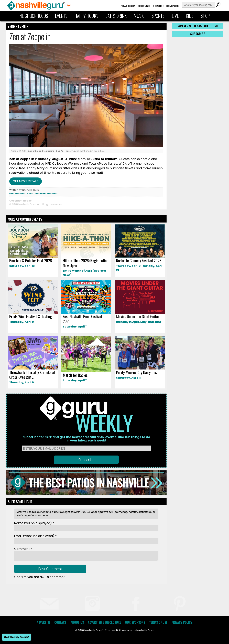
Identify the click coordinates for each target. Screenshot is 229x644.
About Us (77, 622)
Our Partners (63, 151)
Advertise (172, 6)
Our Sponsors (135, 622)
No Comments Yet (21, 194)
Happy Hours (86, 16)
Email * (35, 536)
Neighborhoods (34, 16)
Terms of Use (158, 622)
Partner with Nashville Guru (197, 26)
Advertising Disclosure (41, 151)
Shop (205, 16)
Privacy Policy (182, 622)
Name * (34, 523)
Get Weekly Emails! (17, 637)
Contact (158, 6)
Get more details (26, 181)
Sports (158, 16)
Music (139, 16)
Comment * (23, 549)
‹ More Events (18, 26)
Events (61, 16)
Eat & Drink (116, 16)
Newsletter (128, 6)
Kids (190, 16)
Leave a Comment (47, 194)
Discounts (144, 6)
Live (175, 16)
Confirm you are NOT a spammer (39, 577)
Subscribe (198, 34)
